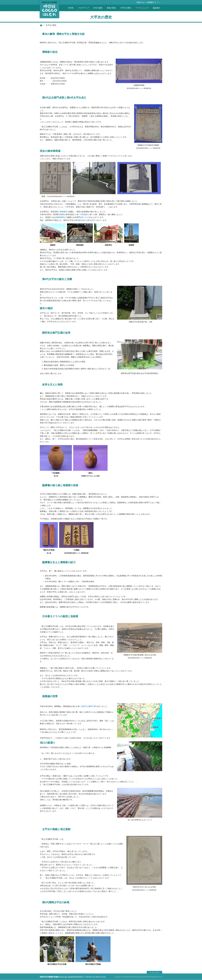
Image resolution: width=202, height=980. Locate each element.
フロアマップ (83, 8)
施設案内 (156, 8)
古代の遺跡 (98, 8)
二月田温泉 (83, 214)
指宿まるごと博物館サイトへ (148, 2)
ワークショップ (142, 8)
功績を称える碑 (83, 220)
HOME (71, 8)
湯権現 (64, 212)
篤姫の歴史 (111, 8)
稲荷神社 (62, 217)
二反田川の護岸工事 (88, 706)
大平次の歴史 (126, 8)
